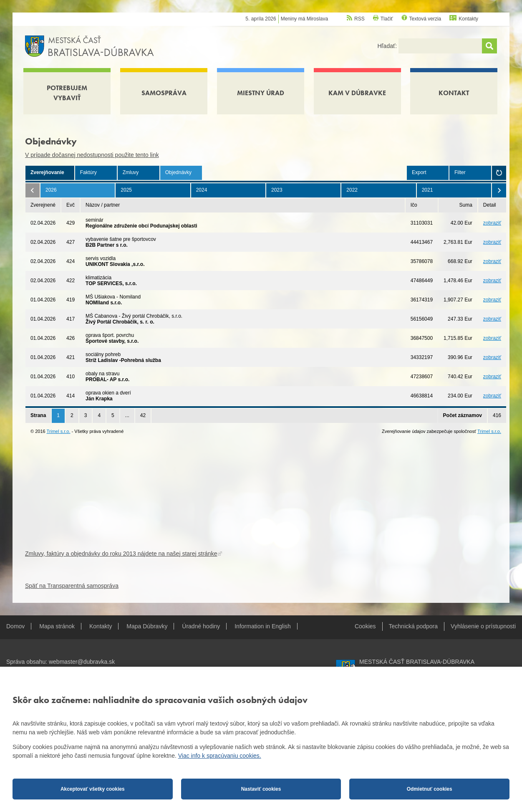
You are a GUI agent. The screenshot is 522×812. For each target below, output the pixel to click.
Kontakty (468, 19)
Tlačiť (387, 19)
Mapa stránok (57, 626)
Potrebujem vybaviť (67, 93)
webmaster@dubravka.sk (82, 662)
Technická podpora (414, 626)
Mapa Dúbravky (147, 626)
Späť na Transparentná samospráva (72, 586)
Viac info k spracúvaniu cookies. (220, 756)
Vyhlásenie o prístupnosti (483, 626)
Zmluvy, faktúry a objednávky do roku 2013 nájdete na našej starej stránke (121, 554)
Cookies (365, 626)
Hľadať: (388, 46)
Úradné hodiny (201, 626)
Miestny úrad (261, 93)
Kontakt (454, 93)
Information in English (263, 626)
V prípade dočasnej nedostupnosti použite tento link (92, 155)
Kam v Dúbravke (357, 93)
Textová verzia (425, 19)
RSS (359, 19)
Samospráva (164, 93)
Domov (15, 626)
